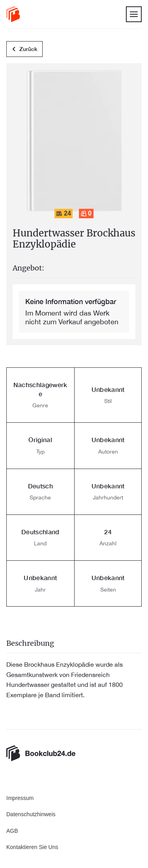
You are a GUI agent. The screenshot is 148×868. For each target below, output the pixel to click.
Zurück (24, 49)
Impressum (20, 798)
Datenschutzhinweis (31, 814)
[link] (13, 14)
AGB (12, 831)
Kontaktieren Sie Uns (32, 847)
